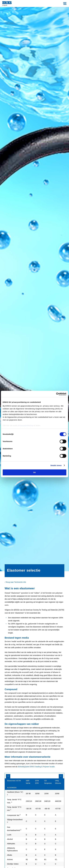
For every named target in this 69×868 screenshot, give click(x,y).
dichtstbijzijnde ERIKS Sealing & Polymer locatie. (36, 767)
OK (35, 472)
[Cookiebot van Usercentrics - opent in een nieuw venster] (56, 394)
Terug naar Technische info (16, 582)
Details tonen (56, 465)
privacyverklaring (25, 425)
